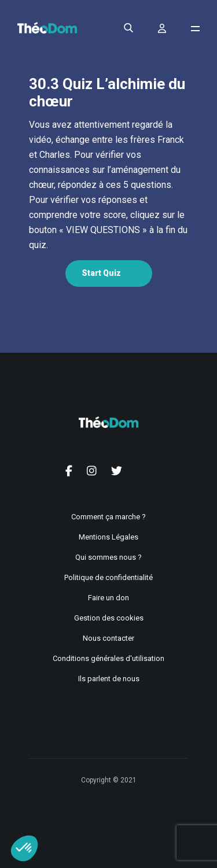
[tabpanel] (108, 185)
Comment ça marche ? (108, 517)
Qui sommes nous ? (108, 557)
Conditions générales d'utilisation (108, 658)
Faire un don (108, 598)
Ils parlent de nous (109, 679)
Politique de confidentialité (108, 577)
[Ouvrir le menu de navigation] (195, 29)
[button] (24, 848)
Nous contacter (108, 638)
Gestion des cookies (109, 618)
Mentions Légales (108, 537)
